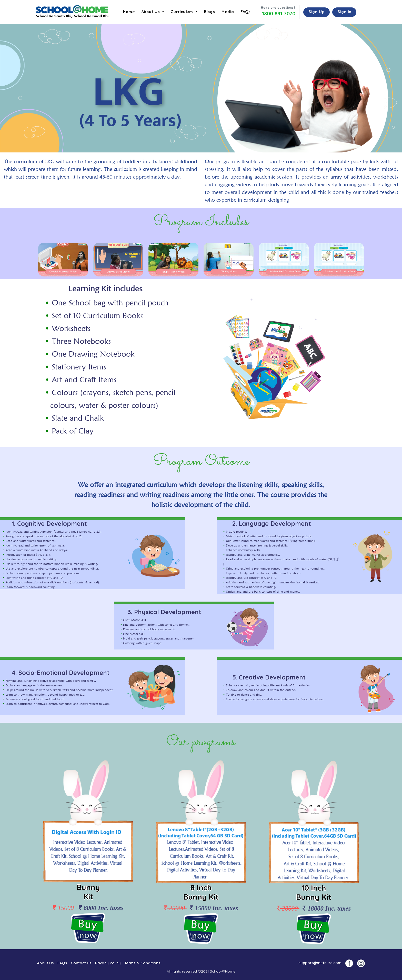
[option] (63, 260)
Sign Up (316, 12)
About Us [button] (151, 12)
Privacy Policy (108, 963)
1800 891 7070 (279, 14)
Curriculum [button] (182, 12)
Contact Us (81, 963)
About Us (45, 963)
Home (129, 12)
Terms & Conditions (142, 963)
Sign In (344, 12)
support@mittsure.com (320, 963)
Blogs (209, 12)
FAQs (245, 12)
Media (228, 12)
